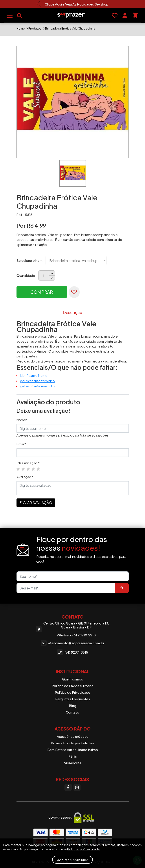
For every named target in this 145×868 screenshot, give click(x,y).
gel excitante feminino (37, 381)
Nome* (22, 420)
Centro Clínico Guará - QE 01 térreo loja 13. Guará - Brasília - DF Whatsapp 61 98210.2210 (73, 629)
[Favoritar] (74, 292)
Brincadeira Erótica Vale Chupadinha (70, 28)
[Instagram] (77, 787)
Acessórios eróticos (73, 736)
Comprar (42, 292)
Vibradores (73, 763)
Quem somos (72, 679)
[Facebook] (68, 787)
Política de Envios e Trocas (72, 686)
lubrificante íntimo (34, 375)
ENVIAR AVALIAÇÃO (36, 503)
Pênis (73, 756)
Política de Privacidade (72, 692)
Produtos (35, 28)
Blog (73, 705)
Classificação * (28, 463)
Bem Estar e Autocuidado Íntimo (73, 750)
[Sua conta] (125, 15)
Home (21, 28)
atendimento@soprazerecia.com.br (73, 643)
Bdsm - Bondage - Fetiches (73, 743)
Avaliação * (25, 477)
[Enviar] (122, 588)
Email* (21, 444)
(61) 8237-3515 (72, 652)
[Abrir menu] (10, 16)
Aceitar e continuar (73, 860)
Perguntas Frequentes (73, 699)
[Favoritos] (115, 15)
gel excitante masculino (38, 386)
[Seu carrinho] (135, 15)
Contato (72, 712)
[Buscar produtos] (20, 16)
